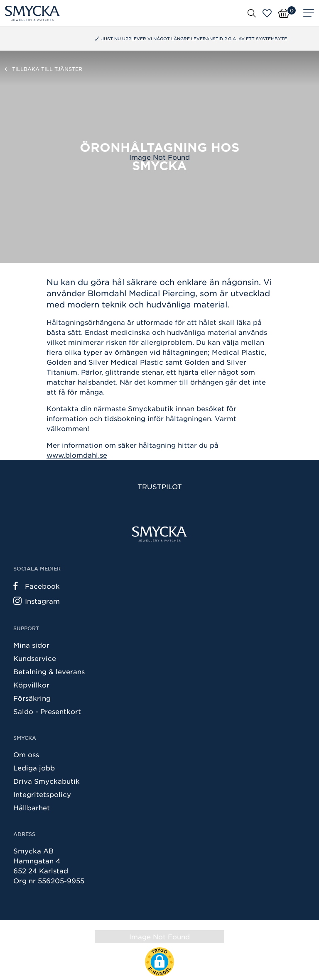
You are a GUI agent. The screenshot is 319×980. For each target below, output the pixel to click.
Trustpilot (160, 486)
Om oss (26, 754)
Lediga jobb (34, 768)
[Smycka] (32, 13)
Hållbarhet (32, 807)
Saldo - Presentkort (47, 711)
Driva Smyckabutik (47, 781)
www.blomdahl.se (77, 455)
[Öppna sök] (252, 13)
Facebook (37, 586)
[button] (159, 962)
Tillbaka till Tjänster (47, 69)
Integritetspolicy (42, 794)
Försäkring (32, 698)
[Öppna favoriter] (267, 13)
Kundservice (35, 658)
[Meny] (309, 13)
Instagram (37, 601)
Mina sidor (31, 645)
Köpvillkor (31, 685)
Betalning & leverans (49, 671)
